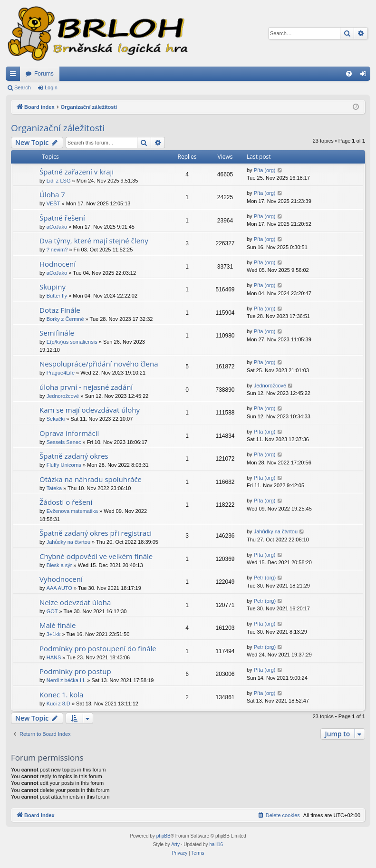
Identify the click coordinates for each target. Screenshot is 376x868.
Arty (175, 844)
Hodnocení (58, 264)
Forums (44, 74)
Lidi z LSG (59, 181)
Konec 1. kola (61, 694)
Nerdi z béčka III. (66, 680)
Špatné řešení (62, 218)
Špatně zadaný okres (74, 456)
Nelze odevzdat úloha (75, 602)
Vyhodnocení (61, 579)
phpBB (164, 836)
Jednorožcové (63, 396)
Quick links (15, 76)
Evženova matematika (72, 511)
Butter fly (57, 296)
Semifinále (57, 333)
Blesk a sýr (59, 565)
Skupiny (53, 287)
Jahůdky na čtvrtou (68, 542)
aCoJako (57, 227)
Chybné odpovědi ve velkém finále (96, 556)
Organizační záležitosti (58, 128)
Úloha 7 (52, 194)
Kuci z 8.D (58, 704)
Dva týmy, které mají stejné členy (94, 241)
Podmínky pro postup (75, 671)
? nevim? (57, 250)
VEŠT (53, 203)
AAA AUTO (59, 588)
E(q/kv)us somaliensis (72, 342)
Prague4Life (61, 373)
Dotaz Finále (60, 310)
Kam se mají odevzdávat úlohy (90, 410)
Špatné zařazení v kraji (77, 172)
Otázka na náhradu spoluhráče (91, 479)
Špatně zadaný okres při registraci (96, 533)
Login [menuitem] (365, 76)
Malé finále (58, 625)
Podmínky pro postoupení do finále (98, 648)
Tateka (54, 488)
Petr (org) (265, 578)
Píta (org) (265, 170)
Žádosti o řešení (66, 502)
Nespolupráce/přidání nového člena (99, 364)
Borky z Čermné (65, 319)
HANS (54, 657)
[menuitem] (349, 74)
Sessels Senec (64, 442)
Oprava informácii (69, 433)
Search (23, 87)
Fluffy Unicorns (64, 465)
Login (51, 87)
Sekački (56, 419)
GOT (52, 611)
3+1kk (54, 634)
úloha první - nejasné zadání (86, 387)
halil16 (216, 844)
